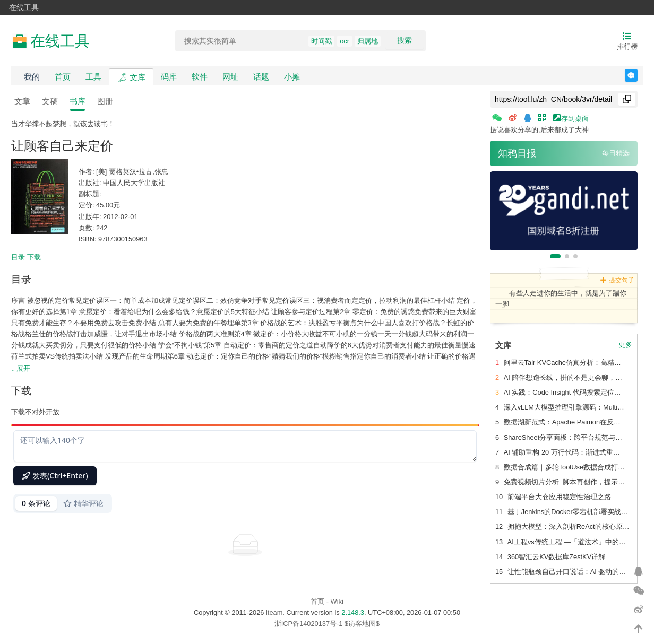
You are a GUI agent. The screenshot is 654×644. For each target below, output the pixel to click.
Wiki (337, 601)
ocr (345, 41)
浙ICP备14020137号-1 (309, 624)
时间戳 (321, 41)
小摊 (292, 77)
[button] (555, 256)
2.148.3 (353, 612)
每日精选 (616, 153)
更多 (625, 345)
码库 (169, 77)
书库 (78, 101)
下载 (34, 257)
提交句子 (617, 280)
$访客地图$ (362, 624)
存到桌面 (571, 118)
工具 (93, 77)
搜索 (405, 40)
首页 (63, 77)
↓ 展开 (21, 368)
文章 (22, 101)
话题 (261, 77)
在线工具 (24, 7)
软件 (200, 77)
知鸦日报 (517, 153)
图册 (105, 101)
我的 (32, 77)
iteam (274, 612)
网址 (230, 77)
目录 (18, 257)
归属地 (368, 41)
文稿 (50, 101)
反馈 (637, 75)
